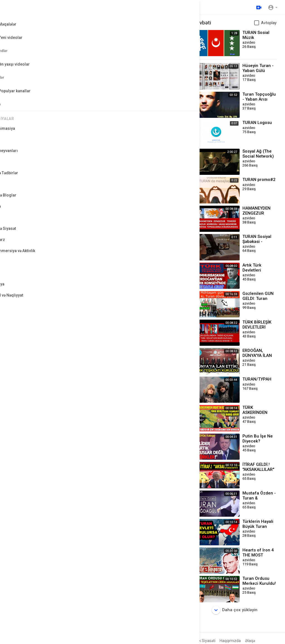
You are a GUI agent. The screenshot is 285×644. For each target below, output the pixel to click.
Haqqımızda (230, 641)
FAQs (146, 641)
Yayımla (172, 262)
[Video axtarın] (106, 7)
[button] (273, 7)
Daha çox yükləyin (235, 610)
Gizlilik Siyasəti (203, 641)
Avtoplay (269, 23)
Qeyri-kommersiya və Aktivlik (56, 212)
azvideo (36, 189)
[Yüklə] (258, 7)
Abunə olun (165, 191)
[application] (97, 70)
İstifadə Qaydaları (170, 641)
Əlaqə (250, 641)
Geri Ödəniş (128, 641)
